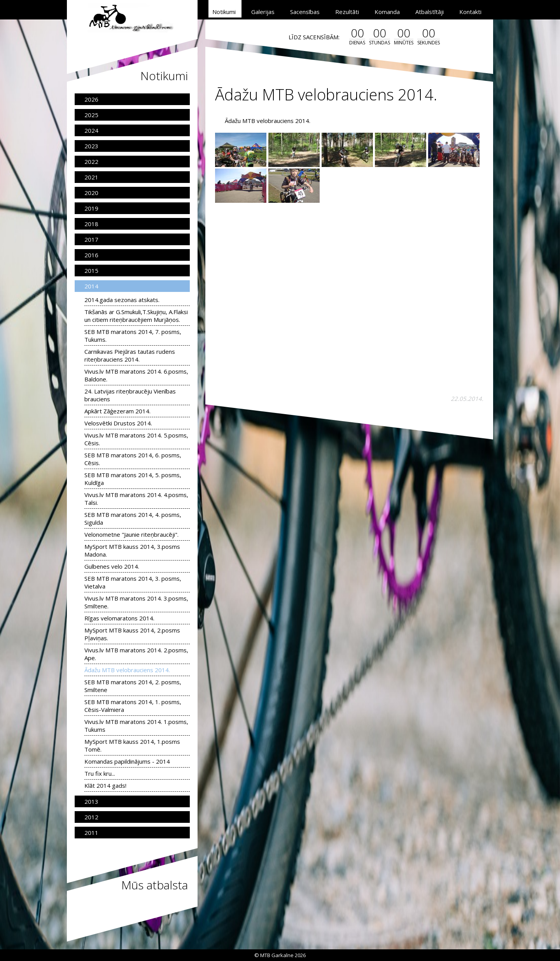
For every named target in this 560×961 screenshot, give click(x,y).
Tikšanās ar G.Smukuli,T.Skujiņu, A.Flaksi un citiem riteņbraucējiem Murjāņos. (136, 316)
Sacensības (305, 12)
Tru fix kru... (100, 773)
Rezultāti (347, 12)
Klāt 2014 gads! (105, 785)
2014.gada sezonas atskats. (122, 300)
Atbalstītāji (430, 12)
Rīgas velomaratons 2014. (119, 618)
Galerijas (263, 12)
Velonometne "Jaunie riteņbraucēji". (131, 534)
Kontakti (470, 12)
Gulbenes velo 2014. (112, 566)
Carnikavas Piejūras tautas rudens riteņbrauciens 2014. (130, 355)
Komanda (387, 12)
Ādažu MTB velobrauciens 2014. (127, 670)
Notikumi (224, 12)
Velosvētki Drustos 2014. (118, 423)
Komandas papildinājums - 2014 (127, 761)
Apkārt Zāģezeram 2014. (117, 411)
